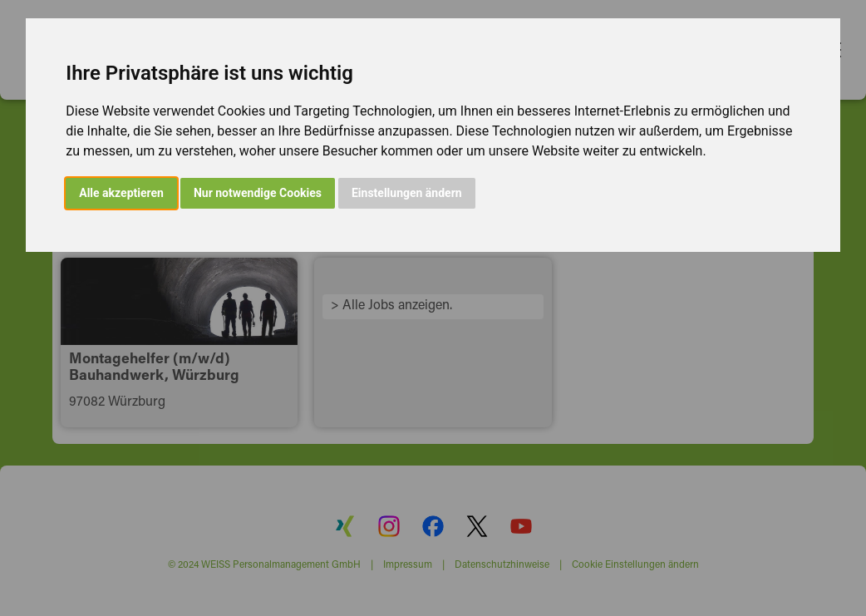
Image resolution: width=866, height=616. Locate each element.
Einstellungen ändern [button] (407, 193)
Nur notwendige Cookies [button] (258, 193)
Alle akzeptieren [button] (121, 193)
